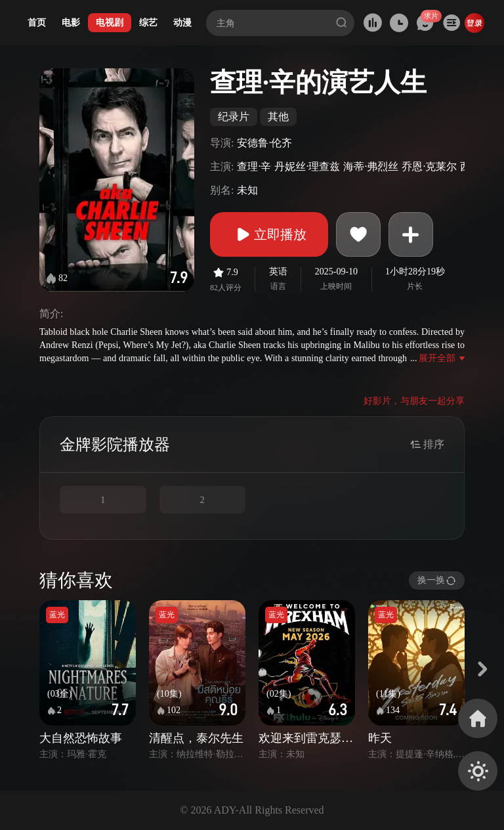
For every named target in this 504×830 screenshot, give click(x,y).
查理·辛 (254, 166)
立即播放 (269, 234)
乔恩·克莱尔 (429, 166)
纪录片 (234, 117)
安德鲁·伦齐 (264, 143)
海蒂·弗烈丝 (371, 166)
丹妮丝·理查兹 (307, 166)
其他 (278, 117)
